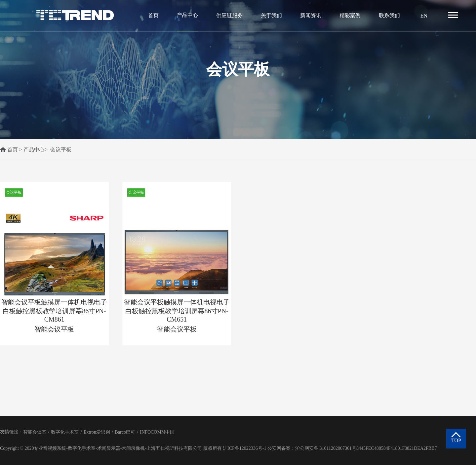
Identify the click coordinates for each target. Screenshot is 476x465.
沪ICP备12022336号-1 (244, 448)
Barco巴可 (125, 432)
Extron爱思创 (97, 432)
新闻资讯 (311, 15)
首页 (153, 15)
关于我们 (271, 15)
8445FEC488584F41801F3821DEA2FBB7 (397, 448)
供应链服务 (229, 15)
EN (424, 16)
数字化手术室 (65, 432)
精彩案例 (350, 15)
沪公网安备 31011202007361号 (326, 448)
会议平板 (61, 150)
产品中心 (187, 15)
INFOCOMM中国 (157, 432)
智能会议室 (35, 432)
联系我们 (389, 15)
